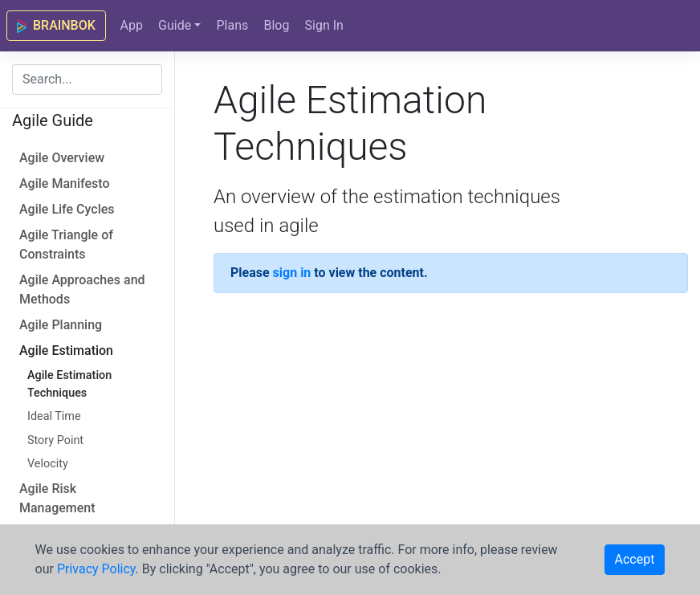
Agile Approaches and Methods (82, 289)
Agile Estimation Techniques (69, 384)
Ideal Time (54, 416)
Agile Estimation (66, 350)
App (131, 25)
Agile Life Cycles (67, 209)
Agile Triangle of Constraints (66, 245)
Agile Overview (62, 158)
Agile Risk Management (57, 498)
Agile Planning (61, 325)
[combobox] (87, 79)
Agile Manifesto (64, 183)
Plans (232, 25)
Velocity (48, 464)
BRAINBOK (56, 25)
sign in (292, 273)
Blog (276, 25)
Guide (175, 25)
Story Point (55, 440)
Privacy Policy (96, 569)
